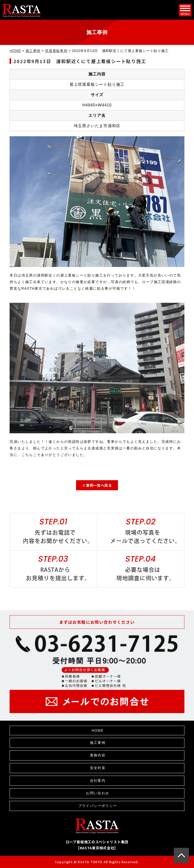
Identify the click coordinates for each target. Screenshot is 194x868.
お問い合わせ (98, 793)
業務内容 (98, 755)
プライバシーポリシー (98, 806)
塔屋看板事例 (56, 51)
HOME (15, 51)
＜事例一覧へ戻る (97, 485)
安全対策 (98, 768)
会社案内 (98, 780)
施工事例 (33, 51)
